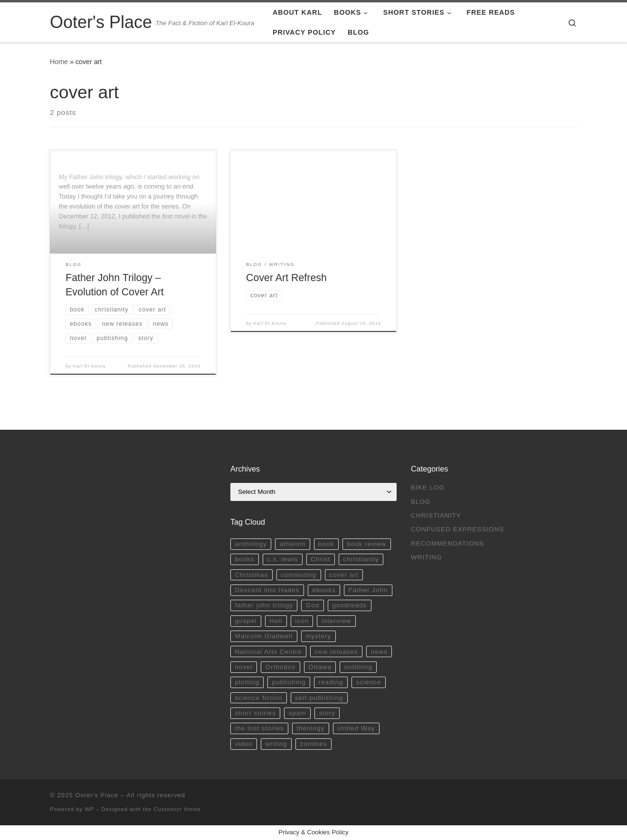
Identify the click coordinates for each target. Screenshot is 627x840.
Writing (427, 557)
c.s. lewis (282, 559)
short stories (255, 713)
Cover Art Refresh (286, 278)
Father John (368, 590)
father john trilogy (264, 605)
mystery (318, 636)
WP (89, 809)
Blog (421, 502)
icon (302, 621)
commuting (299, 575)
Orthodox (281, 667)
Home (59, 62)
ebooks (324, 590)
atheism (293, 544)
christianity (361, 559)
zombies (313, 744)
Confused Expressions (457, 529)
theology (310, 728)
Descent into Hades (267, 590)
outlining (358, 667)
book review (366, 544)
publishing (289, 682)
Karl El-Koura (90, 366)
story (327, 713)
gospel (246, 621)
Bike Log (428, 487)
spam (298, 713)
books (244, 559)
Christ (320, 559)
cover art (344, 575)
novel (243, 667)
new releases (336, 652)
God (313, 605)
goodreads (349, 605)
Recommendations (447, 543)
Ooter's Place (97, 795)
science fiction (258, 698)
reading (331, 682)
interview (336, 621)
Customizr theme (178, 809)
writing (276, 744)
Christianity (436, 515)
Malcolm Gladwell (264, 636)
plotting (247, 682)
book (326, 544)
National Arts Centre (268, 652)
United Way (356, 728)
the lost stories (259, 728)
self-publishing (319, 698)
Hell (276, 621)
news (380, 652)
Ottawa (320, 667)
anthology (251, 544)
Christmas (251, 575)
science (368, 682)
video (243, 744)
